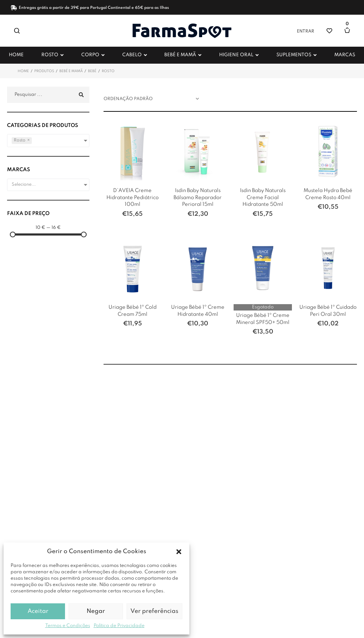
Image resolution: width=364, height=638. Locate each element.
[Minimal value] (48, 234)
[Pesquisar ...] (48, 95)
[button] (179, 552)
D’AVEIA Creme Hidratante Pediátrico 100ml (133, 198)
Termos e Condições (68, 626)
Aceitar (38, 611)
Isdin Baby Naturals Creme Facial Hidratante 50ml (263, 198)
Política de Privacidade (119, 626)
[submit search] (80, 95)
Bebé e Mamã (71, 71)
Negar (96, 611)
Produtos (44, 71)
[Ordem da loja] (153, 99)
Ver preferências (154, 611)
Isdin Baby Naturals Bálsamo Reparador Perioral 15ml (198, 198)
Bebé (92, 71)
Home (23, 71)
